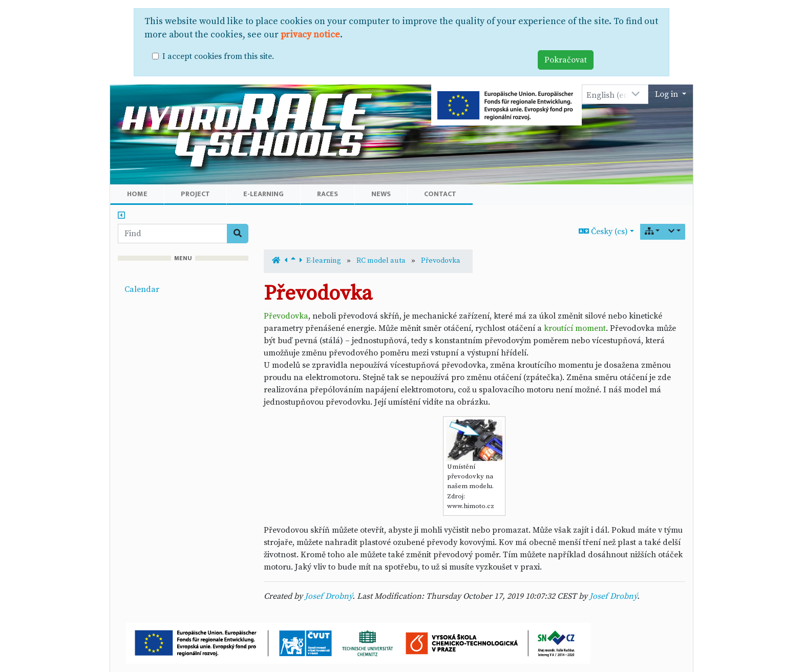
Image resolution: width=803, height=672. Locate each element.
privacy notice (310, 35)
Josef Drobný (329, 596)
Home (137, 194)
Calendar (142, 289)
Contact (440, 194)
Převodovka (441, 261)
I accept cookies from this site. (218, 56)
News (381, 194)
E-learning (263, 194)
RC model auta (381, 261)
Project (195, 194)
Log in (668, 94)
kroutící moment (575, 328)
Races (327, 194)
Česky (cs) (603, 232)
